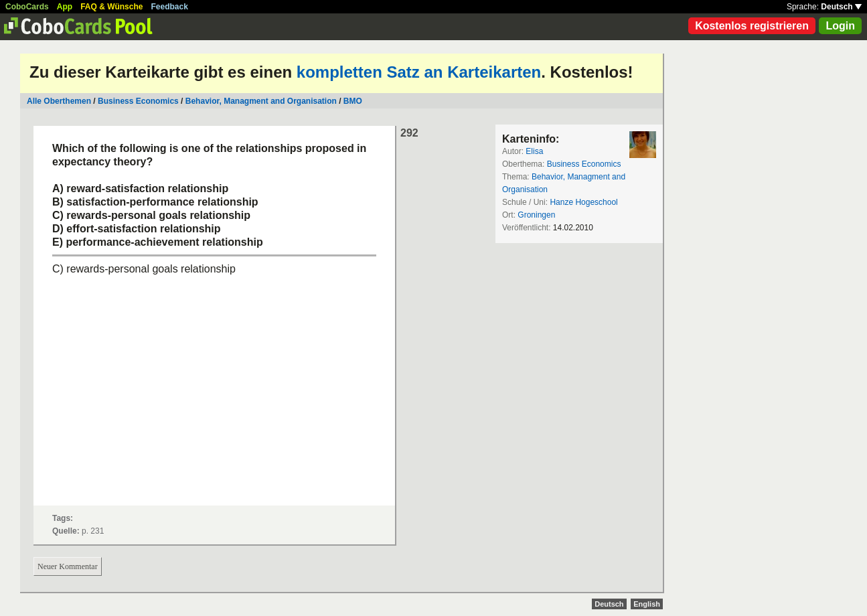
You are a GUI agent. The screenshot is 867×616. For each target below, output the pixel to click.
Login (840, 26)
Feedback (170, 7)
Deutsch (841, 7)
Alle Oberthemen (59, 101)
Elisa (534, 151)
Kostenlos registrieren (752, 26)
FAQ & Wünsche (111, 7)
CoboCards (27, 7)
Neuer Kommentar (68, 566)
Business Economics (138, 101)
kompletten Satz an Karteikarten (419, 72)
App (65, 7)
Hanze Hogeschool (583, 202)
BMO (353, 101)
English (647, 604)
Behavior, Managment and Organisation (261, 101)
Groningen (536, 215)
